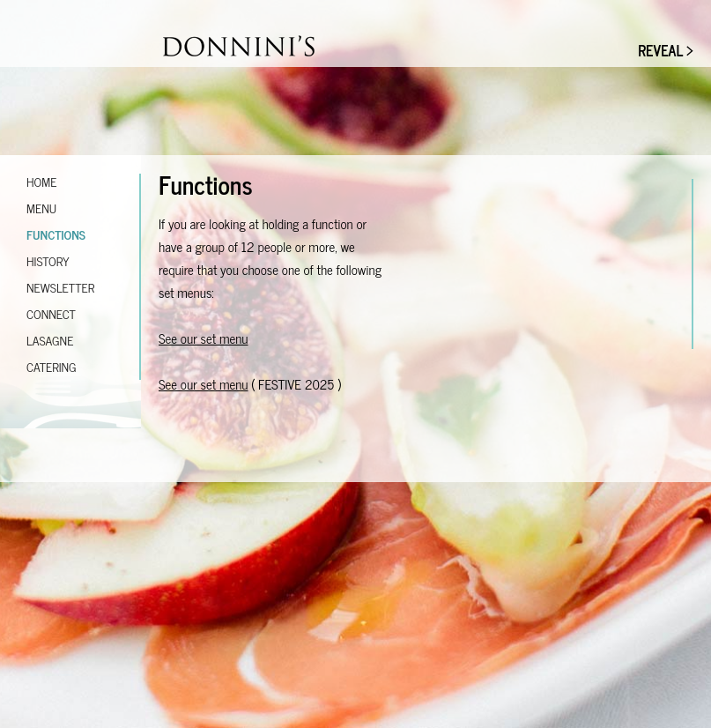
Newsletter (60, 287)
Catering (52, 366)
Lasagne (50, 340)
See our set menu (203, 338)
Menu (41, 208)
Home (41, 181)
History (48, 260)
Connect (51, 313)
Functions (56, 234)
